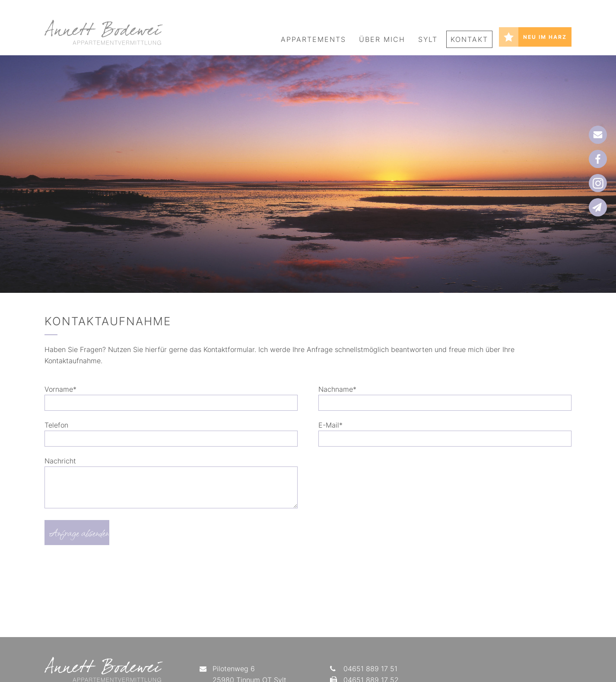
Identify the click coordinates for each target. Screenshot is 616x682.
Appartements (313, 39)
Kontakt (469, 39)
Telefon (56, 425)
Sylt (428, 39)
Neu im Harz (545, 37)
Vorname (60, 389)
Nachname (337, 389)
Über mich (382, 39)
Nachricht (60, 461)
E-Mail (330, 425)
